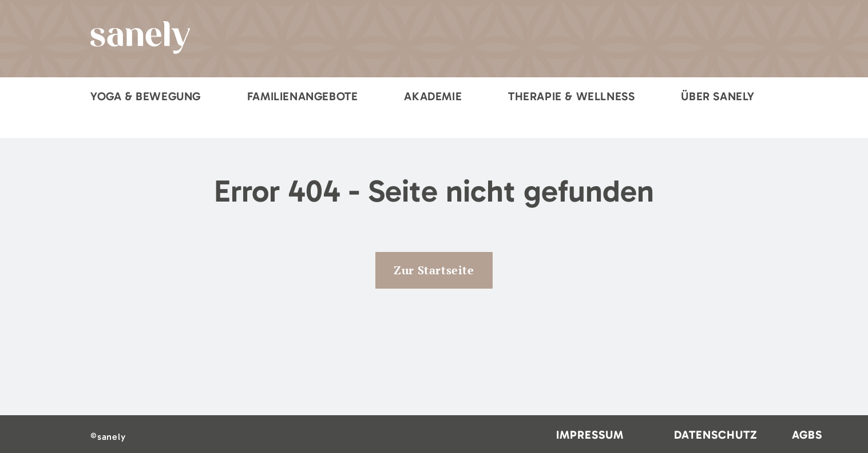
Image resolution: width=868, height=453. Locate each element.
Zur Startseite (434, 270)
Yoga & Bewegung (146, 96)
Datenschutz (716, 435)
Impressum (590, 435)
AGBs (807, 435)
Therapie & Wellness (571, 96)
